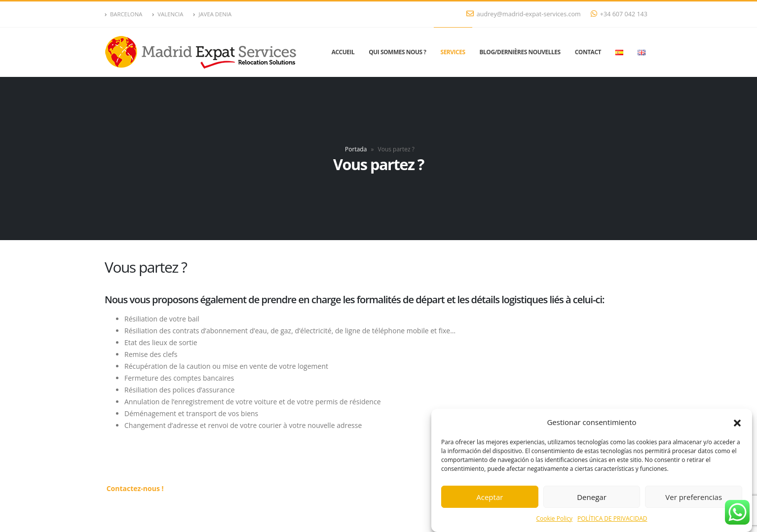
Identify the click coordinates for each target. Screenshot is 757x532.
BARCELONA (123, 14)
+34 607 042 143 (619, 14)
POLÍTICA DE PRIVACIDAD (612, 519)
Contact (588, 52)
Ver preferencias (694, 497)
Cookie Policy (554, 519)
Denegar (592, 497)
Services (453, 52)
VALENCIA (168, 14)
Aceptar (490, 497)
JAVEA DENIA (212, 14)
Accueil (343, 52)
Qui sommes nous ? (397, 52)
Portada (356, 149)
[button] (737, 423)
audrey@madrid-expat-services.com (524, 14)
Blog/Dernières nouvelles (520, 52)
